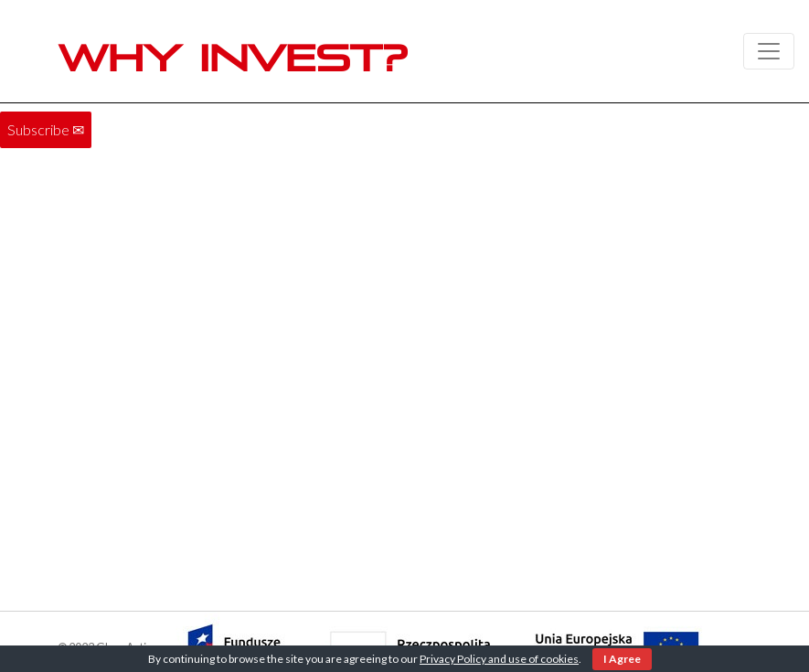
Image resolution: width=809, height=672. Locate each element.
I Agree (622, 659)
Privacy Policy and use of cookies (499, 659)
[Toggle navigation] (769, 51)
